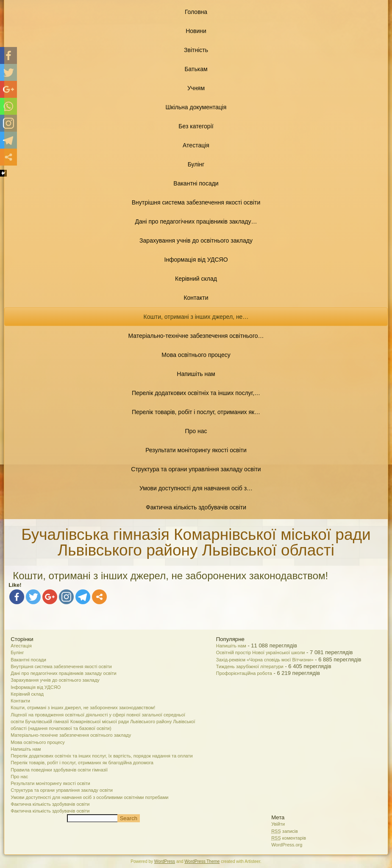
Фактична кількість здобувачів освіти (196, 507)
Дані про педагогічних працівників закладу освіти (63, 673)
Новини (196, 31)
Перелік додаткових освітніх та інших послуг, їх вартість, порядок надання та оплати (101, 756)
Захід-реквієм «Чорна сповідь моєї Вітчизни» (265, 660)
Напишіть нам (196, 374)
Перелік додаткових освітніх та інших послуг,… (196, 393)
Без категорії (196, 126)
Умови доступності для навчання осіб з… (196, 488)
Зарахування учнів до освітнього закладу (196, 240)
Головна (196, 12)
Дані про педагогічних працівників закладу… (196, 221)
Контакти (196, 298)
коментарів (289, 838)
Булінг (196, 164)
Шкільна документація (196, 107)
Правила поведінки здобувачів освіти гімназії (59, 770)
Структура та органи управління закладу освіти (196, 469)
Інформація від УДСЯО (196, 260)
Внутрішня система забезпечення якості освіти (196, 202)
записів (285, 831)
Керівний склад (196, 279)
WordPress (165, 861)
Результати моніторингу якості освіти (196, 450)
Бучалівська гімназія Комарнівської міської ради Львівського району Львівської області (196, 542)
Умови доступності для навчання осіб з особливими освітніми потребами (89, 797)
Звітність (196, 50)
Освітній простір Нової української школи (261, 652)
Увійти (278, 824)
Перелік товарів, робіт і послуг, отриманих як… (196, 412)
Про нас (196, 431)
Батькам (196, 69)
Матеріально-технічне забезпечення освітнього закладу (71, 735)
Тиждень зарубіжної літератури (250, 666)
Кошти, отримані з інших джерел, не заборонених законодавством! (83, 708)
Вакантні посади (196, 183)
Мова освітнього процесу (196, 355)
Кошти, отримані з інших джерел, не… (196, 317)
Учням (196, 88)
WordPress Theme (202, 861)
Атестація (196, 145)
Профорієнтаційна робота (244, 673)
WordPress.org (287, 845)
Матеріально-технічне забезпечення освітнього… (196, 336)
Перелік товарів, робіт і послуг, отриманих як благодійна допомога (82, 763)
